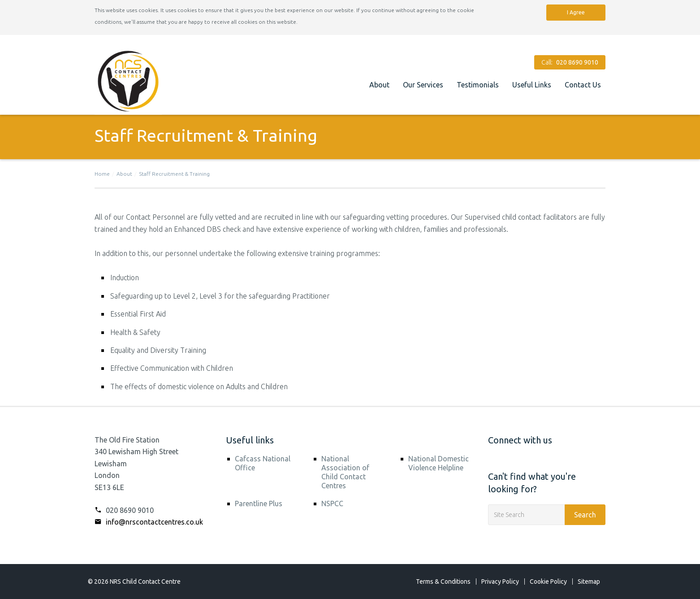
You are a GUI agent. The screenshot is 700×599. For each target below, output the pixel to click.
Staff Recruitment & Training (174, 174)
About (379, 85)
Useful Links (532, 85)
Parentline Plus (259, 504)
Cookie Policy (548, 582)
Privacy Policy (500, 582)
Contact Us (583, 85)
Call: (570, 62)
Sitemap (589, 582)
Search (585, 515)
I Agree (576, 12)
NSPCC (332, 504)
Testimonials (478, 85)
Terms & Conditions (443, 582)
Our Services (423, 85)
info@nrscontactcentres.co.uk (149, 522)
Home (102, 174)
